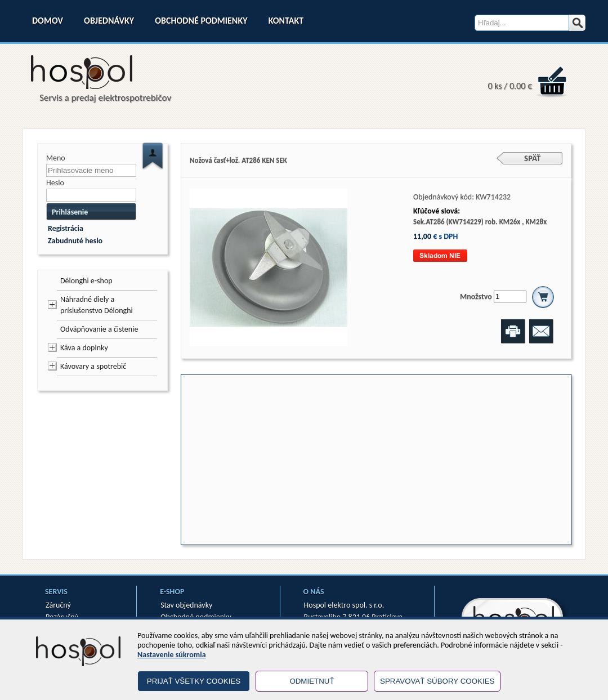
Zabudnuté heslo (75, 241)
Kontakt (286, 21)
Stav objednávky (186, 605)
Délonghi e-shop (86, 281)
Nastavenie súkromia (172, 655)
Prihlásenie (70, 212)
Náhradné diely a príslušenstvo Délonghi (97, 305)
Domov (48, 21)
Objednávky (109, 21)
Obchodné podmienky (201, 21)
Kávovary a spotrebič (93, 366)
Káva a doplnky (84, 348)
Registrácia (66, 228)
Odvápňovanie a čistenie (99, 329)
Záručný (58, 605)
